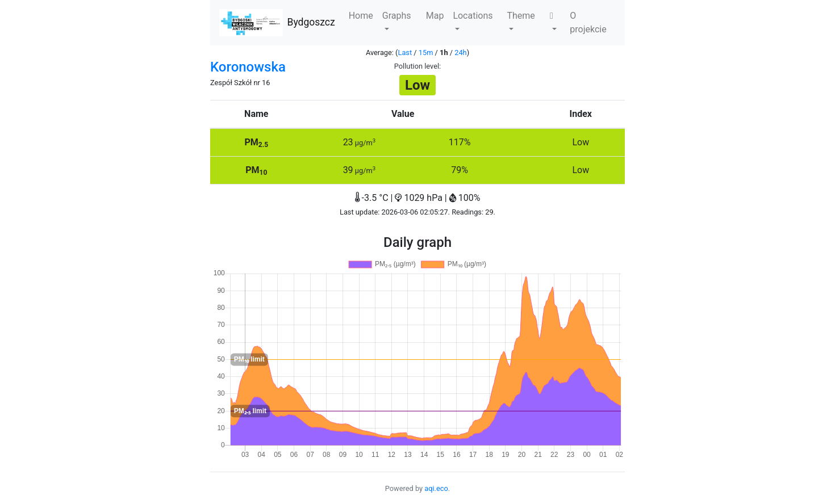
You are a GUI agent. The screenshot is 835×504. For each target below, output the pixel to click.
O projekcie (588, 22)
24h (460, 52)
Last (405, 52)
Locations (473, 20)
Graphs (397, 20)
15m (426, 52)
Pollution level (417, 66)
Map (435, 16)
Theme (521, 20)
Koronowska (248, 67)
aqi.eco (436, 488)
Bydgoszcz (277, 23)
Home (361, 16)
